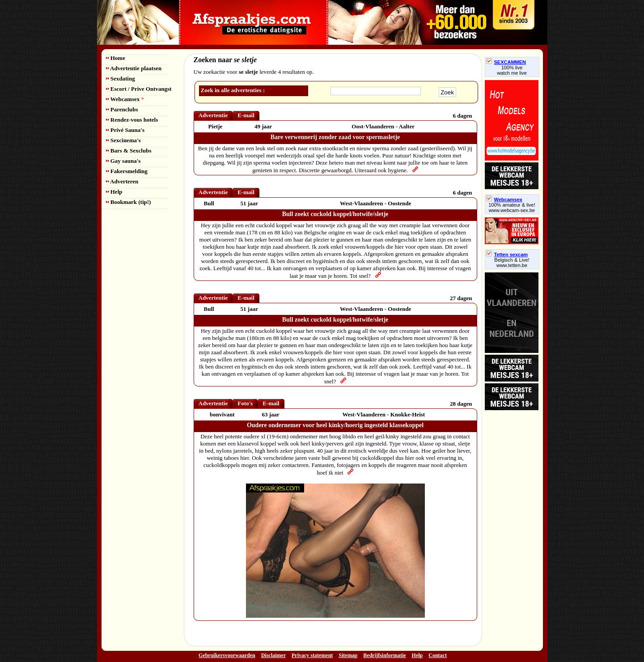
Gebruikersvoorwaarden (227, 655)
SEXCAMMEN (506, 62)
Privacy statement (312, 655)
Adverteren (122, 181)
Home (116, 58)
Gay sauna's (123, 161)
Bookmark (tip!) (129, 202)
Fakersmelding (127, 171)
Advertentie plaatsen (134, 68)
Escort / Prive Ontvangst (139, 89)
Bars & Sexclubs (129, 151)
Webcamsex (125, 99)
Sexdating (121, 79)
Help (114, 192)
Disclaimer (273, 655)
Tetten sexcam (507, 255)
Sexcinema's (123, 140)
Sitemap (348, 655)
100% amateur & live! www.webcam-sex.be (512, 208)
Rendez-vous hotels (132, 120)
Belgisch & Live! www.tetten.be (512, 263)
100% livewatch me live (512, 70)
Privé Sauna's (125, 130)
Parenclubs (122, 109)
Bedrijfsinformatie (384, 655)
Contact (438, 655)
